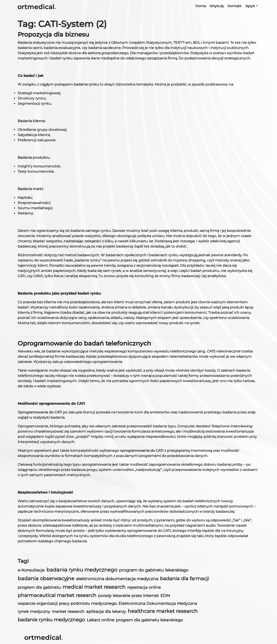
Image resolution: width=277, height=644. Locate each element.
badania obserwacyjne (46, 578)
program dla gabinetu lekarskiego (149, 620)
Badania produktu (34, 158)
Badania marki (30, 189)
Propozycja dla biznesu (53, 34)
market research (68, 612)
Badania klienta (31, 121)
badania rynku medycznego (82, 570)
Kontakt (235, 6)
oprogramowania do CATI (142, 451)
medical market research (94, 587)
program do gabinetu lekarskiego (154, 570)
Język (250, 6)
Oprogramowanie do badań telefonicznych (84, 343)
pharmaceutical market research (57, 595)
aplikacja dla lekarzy (106, 612)
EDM (165, 596)
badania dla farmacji (184, 579)
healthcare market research (163, 611)
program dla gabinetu (39, 587)
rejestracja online (144, 587)
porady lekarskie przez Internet (128, 596)
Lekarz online (100, 620)
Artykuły (217, 6)
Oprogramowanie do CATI (40, 412)
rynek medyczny (34, 611)
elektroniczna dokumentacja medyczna (117, 579)
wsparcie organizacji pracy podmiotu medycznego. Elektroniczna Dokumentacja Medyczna (107, 603)
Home (201, 6)
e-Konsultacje (31, 570)
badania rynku (86, 84)
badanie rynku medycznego (51, 620)
